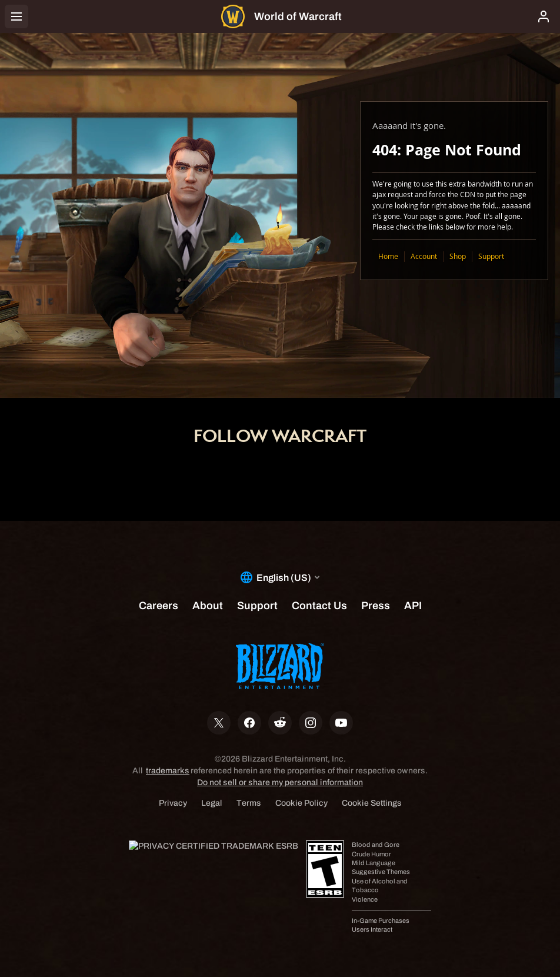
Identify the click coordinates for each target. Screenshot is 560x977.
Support (491, 256)
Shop (458, 256)
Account (424, 256)
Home (388, 256)
